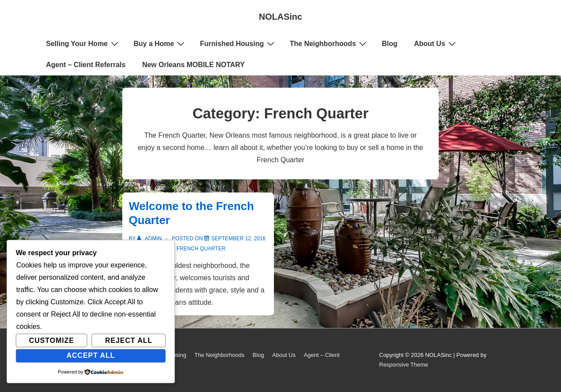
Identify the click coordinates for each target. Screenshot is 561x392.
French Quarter (201, 249)
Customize (51, 340)
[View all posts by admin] (150, 239)
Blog (390, 44)
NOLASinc (281, 17)
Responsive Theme (404, 365)
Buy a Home (160, 43)
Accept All (91, 355)
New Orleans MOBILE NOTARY (193, 65)
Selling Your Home (83, 43)
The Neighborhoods (329, 43)
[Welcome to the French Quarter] (238, 239)
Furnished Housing (238, 43)
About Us (436, 43)
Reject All (129, 340)
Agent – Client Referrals (86, 65)
